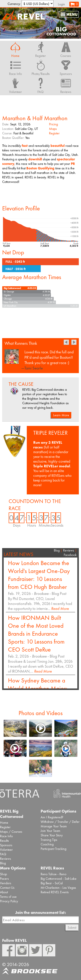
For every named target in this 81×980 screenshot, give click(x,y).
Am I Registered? (52, 817)
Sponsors (6, 845)
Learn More (61, 415)
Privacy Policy (9, 901)
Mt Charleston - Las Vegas (58, 888)
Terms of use (8, 897)
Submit (72, 928)
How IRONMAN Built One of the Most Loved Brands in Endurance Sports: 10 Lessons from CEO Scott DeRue (36, 634)
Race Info (6, 836)
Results (4, 841)
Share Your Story (52, 835)
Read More (60, 609)
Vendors (6, 883)
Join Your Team (50, 831)
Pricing (53, 124)
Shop (3, 874)
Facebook (70, 555)
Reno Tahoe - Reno (53, 874)
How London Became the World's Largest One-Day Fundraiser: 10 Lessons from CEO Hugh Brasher (39, 575)
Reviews (69, 550)
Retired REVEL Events (55, 892)
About (4, 892)
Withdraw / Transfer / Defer (60, 822)
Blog (57, 550)
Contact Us (7, 888)
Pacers (4, 879)
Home (4, 823)
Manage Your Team (54, 826)
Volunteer (6, 850)
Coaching (47, 844)
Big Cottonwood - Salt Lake (59, 879)
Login (61, 4)
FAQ (3, 854)
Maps (53, 129)
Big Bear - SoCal (52, 883)
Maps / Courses (11, 832)
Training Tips (49, 840)
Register (54, 133)
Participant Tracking (53, 849)
